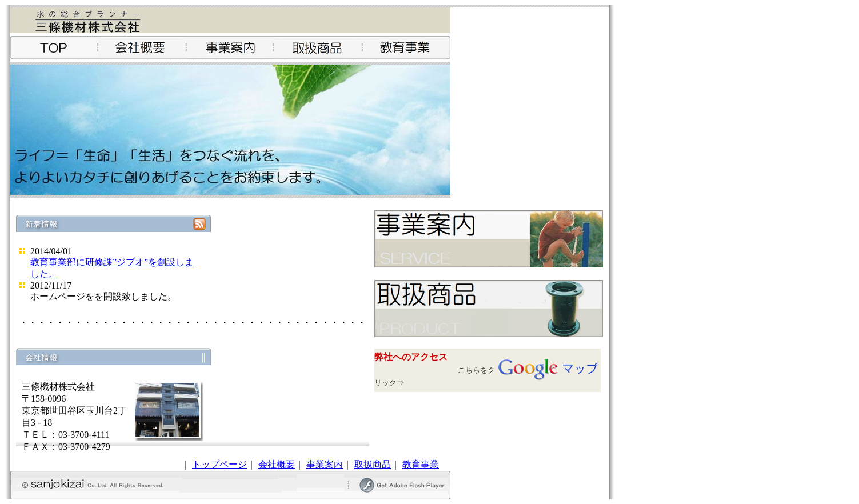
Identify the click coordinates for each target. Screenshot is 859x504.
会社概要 (277, 464)
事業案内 (325, 464)
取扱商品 (373, 464)
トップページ (219, 464)
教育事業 (421, 464)
